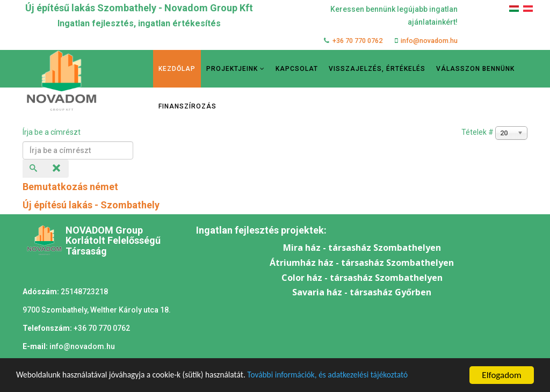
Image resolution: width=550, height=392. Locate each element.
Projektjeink (232, 69)
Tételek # (477, 132)
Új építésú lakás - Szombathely (91, 205)
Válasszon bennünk (475, 69)
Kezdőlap (177, 69)
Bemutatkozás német (70, 187)
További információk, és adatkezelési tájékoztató (360, 376)
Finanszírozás (187, 106)
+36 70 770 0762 (357, 41)
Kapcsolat (297, 69)
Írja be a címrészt (52, 132)
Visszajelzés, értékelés (377, 69)
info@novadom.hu (429, 41)
